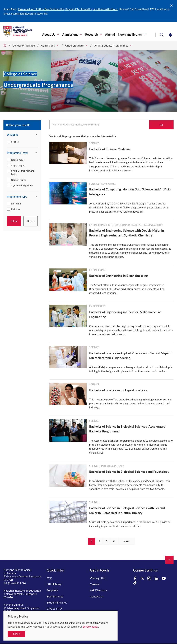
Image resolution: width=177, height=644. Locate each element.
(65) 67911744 (17, 583)
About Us (49, 35)
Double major (18, 160)
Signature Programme (22, 185)
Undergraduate (74, 45)
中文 (49, 578)
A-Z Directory (98, 590)
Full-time (16, 209)
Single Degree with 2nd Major (23, 172)
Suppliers (52, 590)
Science (15, 142)
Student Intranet (57, 602)
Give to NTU (54, 608)
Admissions (70, 35)
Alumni (110, 35)
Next (126, 541)
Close (17, 634)
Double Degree (19, 180)
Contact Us (97, 596)
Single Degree (18, 166)
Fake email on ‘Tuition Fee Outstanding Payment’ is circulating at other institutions (68, 9)
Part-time (16, 204)
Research (92, 35)
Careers (95, 584)
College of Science (24, 45)
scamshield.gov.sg (22, 13)
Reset (31, 221)
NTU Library (54, 584)
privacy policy (90, 627)
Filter (14, 221)
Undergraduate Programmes (111, 45)
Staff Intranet (55, 596)
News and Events (130, 35)
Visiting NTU (98, 578)
